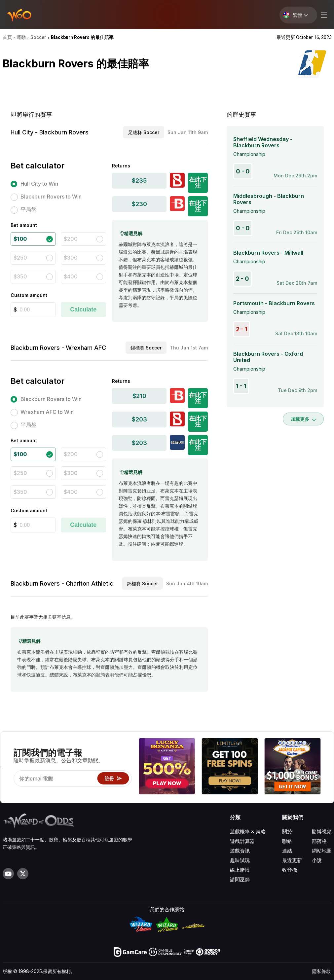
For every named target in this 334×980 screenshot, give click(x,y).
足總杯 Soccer (144, 132)
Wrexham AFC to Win (47, 412)
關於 (287, 832)
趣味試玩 (240, 860)
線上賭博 (240, 870)
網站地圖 (322, 851)
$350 (20, 276)
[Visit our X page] (23, 874)
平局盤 (28, 209)
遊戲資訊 (240, 851)
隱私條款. (322, 971)
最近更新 (292, 860)
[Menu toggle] (323, 15)
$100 (20, 239)
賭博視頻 (322, 832)
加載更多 (303, 419)
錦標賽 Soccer (146, 348)
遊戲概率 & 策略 (248, 832)
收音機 (290, 870)
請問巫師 (240, 879)
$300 (71, 258)
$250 (20, 258)
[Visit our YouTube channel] (8, 874)
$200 (71, 239)
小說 (317, 860)
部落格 (319, 841)
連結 (287, 851)
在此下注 (198, 182)
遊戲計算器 (242, 841)
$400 (71, 276)
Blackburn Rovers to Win (51, 197)
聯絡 (287, 841)
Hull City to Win (39, 184)
